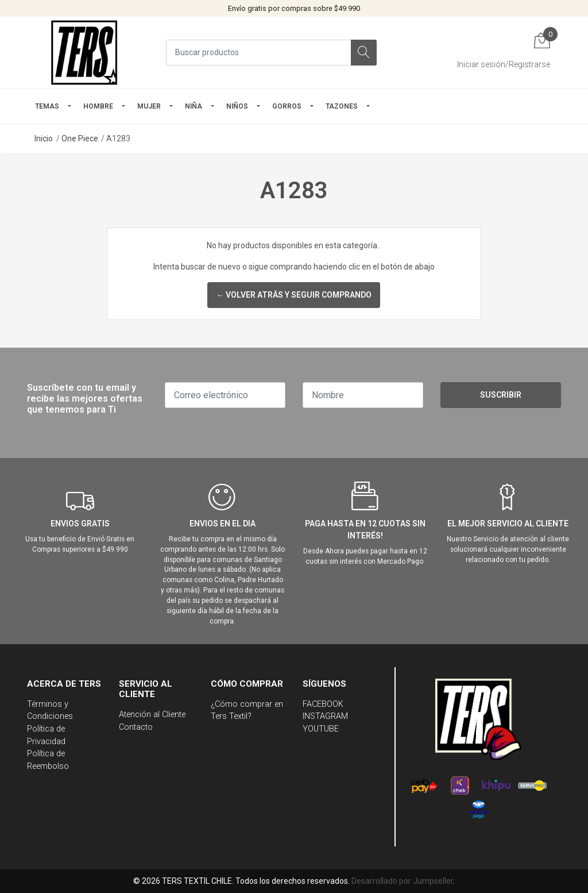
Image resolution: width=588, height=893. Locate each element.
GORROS (287, 106)
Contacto (136, 727)
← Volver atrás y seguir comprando (294, 295)
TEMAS (47, 106)
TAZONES (342, 106)
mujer (149, 106)
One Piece (80, 138)
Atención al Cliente (152, 715)
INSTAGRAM (325, 716)
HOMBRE (98, 106)
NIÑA (194, 106)
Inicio (44, 138)
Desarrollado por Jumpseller (402, 881)
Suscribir (501, 395)
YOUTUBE (321, 729)
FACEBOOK (323, 704)
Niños (237, 106)
